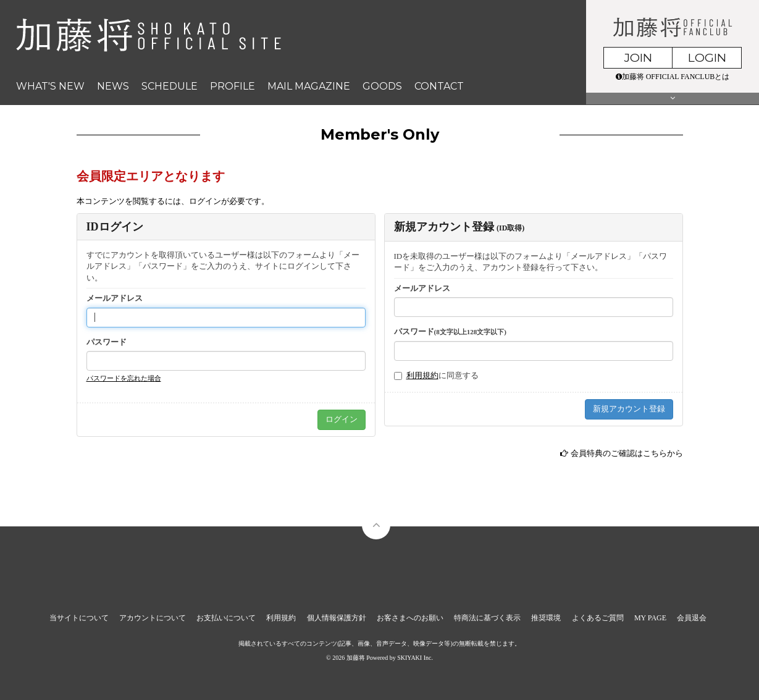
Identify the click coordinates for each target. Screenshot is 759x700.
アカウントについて (153, 618)
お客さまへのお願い (410, 618)
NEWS (113, 86)
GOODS (382, 86)
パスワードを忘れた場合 (124, 378)
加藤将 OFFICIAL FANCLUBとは (673, 77)
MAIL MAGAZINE (309, 86)
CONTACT (439, 86)
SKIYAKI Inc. (415, 658)
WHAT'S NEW (50, 86)
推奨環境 (546, 618)
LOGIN (707, 58)
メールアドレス (115, 298)
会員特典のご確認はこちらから (627, 453)
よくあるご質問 (598, 618)
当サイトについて (79, 618)
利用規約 (422, 375)
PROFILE (233, 86)
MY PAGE (650, 618)
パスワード (107, 342)
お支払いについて (226, 618)
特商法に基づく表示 (487, 618)
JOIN (638, 58)
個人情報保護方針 (337, 618)
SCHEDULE (170, 86)
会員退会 (692, 618)
